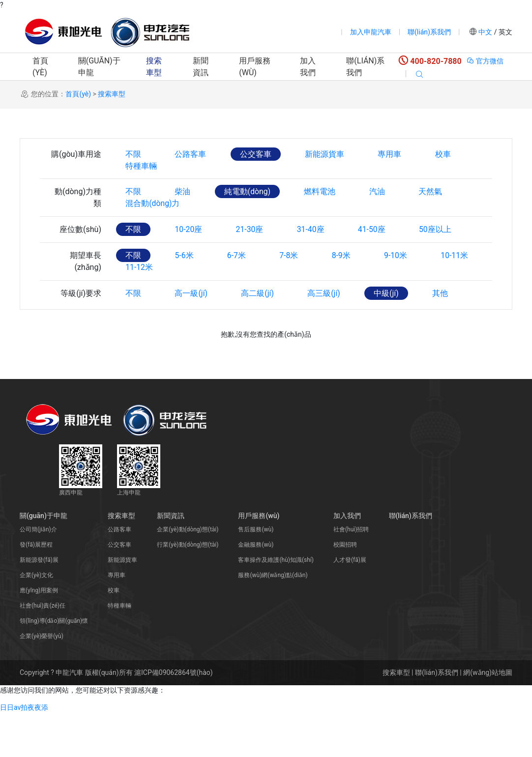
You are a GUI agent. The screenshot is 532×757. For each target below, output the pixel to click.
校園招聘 (345, 589)
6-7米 (238, 285)
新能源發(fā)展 (39, 604)
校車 (447, 154)
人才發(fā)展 (350, 604)
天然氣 (435, 207)
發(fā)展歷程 (36, 589)
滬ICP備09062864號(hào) (174, 717)
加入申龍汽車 (371, 32)
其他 (445, 338)
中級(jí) (391, 338)
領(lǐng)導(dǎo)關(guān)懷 (54, 665)
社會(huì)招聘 (351, 574)
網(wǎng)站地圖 (488, 717)
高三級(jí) (327, 338)
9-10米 (401, 285)
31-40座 (314, 259)
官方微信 (485, 61)
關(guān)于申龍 (99, 67)
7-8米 (292, 285)
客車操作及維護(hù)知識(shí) (276, 604)
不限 (134, 154)
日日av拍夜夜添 (24, 752)
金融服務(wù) (256, 589)
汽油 (381, 207)
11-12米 (140, 312)
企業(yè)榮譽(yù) (42, 680)
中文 (486, 32)
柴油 (184, 207)
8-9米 (345, 285)
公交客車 (258, 154)
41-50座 (376, 259)
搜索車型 (154, 67)
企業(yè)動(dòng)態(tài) (188, 574)
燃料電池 (323, 207)
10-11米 (461, 285)
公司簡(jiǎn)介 (38, 574)
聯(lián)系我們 (429, 32)
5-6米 (185, 285)
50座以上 (441, 259)
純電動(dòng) (250, 207)
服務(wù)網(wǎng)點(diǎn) (273, 619)
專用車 (393, 154)
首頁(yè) (40, 67)
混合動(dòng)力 (153, 233)
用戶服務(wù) (255, 67)
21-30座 (252, 259)
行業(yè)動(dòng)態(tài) (188, 589)
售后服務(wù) (256, 574)
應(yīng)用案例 (39, 635)
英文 (505, 32)
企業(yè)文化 (36, 619)
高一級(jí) (192, 338)
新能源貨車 (327, 154)
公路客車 (192, 154)
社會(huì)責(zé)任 (43, 650)
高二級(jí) (260, 338)
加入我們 (308, 67)
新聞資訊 (201, 67)
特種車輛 (142, 181)
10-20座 (190, 259)
